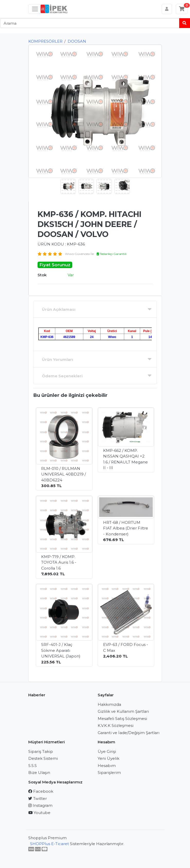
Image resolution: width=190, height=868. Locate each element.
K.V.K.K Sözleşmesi (116, 725)
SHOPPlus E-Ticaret (49, 844)
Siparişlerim (109, 773)
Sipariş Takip (41, 751)
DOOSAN (77, 41)
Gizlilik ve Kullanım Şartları (123, 711)
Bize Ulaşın (39, 773)
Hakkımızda (109, 704)
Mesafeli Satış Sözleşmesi (122, 719)
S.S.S (33, 766)
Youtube (39, 813)
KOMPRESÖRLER (45, 41)
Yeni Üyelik (108, 758)
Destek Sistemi (43, 758)
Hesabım (107, 766)
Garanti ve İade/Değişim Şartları (129, 733)
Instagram (40, 805)
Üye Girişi (107, 751)
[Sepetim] (182, 9)
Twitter (38, 798)
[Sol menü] (35, 9)
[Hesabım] (167, 9)
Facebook (41, 791)
